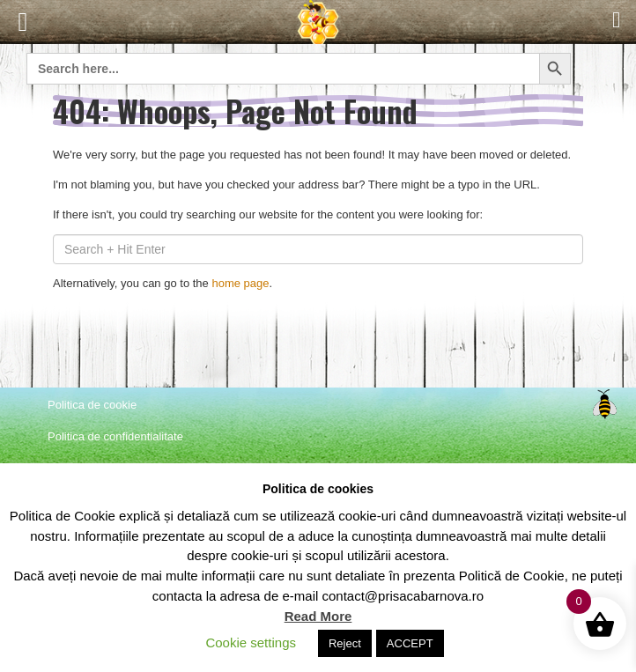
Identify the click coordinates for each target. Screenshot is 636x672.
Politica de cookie (92, 405)
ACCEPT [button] (410, 643)
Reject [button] (345, 643)
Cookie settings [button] (251, 642)
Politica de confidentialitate (115, 436)
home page (240, 283)
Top (604, 404)
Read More (318, 616)
